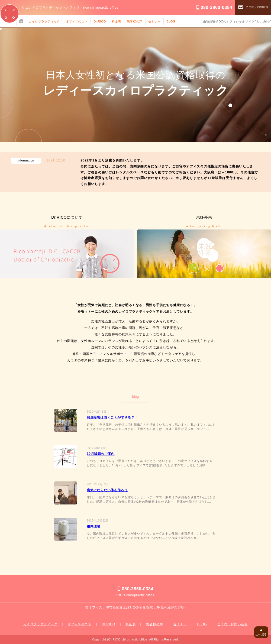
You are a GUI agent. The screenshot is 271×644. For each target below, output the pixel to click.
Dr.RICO (100, 21)
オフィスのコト (77, 21)
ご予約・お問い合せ (232, 624)
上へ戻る (261, 632)
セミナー (154, 21)
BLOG (171, 21)
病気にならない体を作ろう (107, 490)
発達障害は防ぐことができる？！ (112, 418)
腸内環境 (93, 526)
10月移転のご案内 (101, 454)
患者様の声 (135, 21)
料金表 (116, 21)
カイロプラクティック (44, 21)
